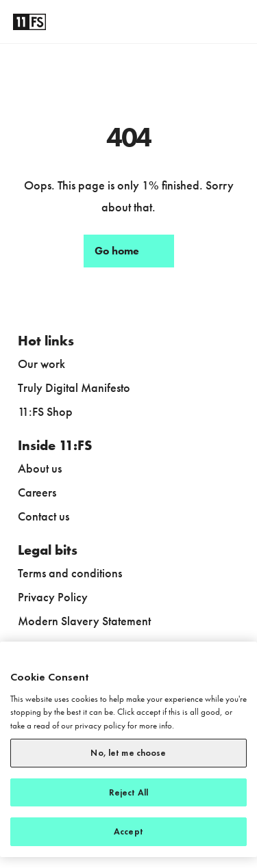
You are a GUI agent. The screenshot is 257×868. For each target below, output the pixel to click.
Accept (128, 831)
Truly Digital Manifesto (74, 387)
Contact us (44, 516)
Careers (37, 492)
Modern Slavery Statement (84, 621)
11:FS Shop (45, 411)
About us (40, 468)
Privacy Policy (53, 597)
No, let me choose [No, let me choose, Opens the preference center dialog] (128, 753)
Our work (41, 364)
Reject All (128, 792)
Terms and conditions (70, 573)
